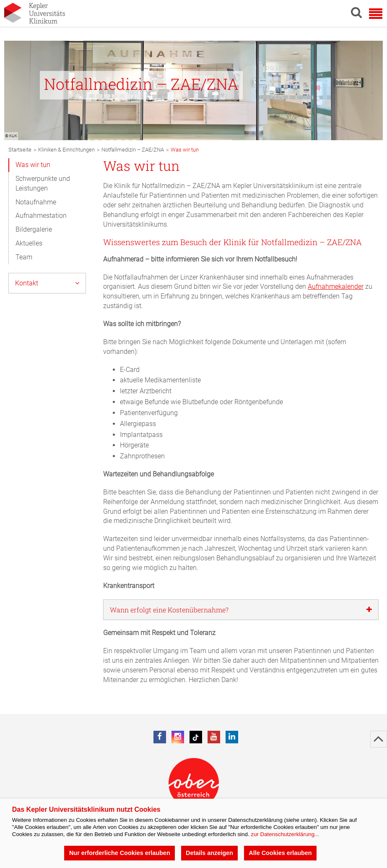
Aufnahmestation (41, 216)
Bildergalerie (34, 229)
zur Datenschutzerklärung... (285, 834)
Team (24, 257)
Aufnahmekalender (336, 286)
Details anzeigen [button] (209, 853)
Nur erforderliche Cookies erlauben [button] (120, 853)
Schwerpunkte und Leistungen (43, 183)
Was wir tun (33, 165)
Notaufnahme (36, 202)
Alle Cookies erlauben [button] (280, 853)
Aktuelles (29, 243)
